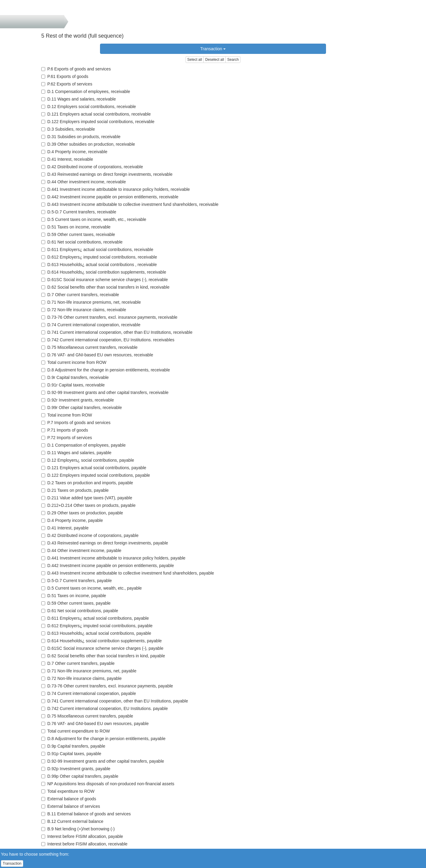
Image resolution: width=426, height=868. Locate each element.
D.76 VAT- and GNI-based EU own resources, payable (95, 724)
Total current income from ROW (74, 362)
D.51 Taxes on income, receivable (76, 227)
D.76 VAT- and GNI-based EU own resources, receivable (97, 355)
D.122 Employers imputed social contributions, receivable (98, 122)
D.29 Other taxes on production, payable (82, 513)
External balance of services (71, 806)
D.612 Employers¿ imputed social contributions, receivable (99, 257)
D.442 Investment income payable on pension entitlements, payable (108, 566)
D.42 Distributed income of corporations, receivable (92, 167)
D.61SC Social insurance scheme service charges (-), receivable (105, 280)
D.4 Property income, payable (72, 520)
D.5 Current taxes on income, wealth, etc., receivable (94, 219)
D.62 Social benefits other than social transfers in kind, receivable (105, 287)
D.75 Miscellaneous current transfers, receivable (89, 347)
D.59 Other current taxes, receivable (78, 234)
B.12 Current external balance (72, 821)
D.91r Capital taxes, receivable (73, 385)
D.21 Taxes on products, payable (75, 490)
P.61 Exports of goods (65, 76)
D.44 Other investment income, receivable (84, 182)
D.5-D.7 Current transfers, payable (77, 581)
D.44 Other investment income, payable (81, 550)
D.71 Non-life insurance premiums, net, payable (89, 671)
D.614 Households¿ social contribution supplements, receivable (104, 272)
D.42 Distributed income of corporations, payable (90, 535)
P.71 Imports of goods (65, 430)
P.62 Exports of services (67, 84)
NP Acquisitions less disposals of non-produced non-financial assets (108, 784)
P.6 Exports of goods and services (76, 69)
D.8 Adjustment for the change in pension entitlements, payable (103, 739)
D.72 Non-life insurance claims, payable (81, 678)
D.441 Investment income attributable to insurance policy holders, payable (113, 558)
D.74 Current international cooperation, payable (89, 693)
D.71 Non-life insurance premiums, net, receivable (91, 302)
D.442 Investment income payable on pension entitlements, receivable (110, 197)
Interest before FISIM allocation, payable (82, 836)
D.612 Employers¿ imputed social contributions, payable (97, 626)
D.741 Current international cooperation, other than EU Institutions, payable (115, 701)
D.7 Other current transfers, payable (78, 663)
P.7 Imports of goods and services (76, 423)
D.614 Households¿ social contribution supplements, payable (102, 641)
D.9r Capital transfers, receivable (75, 377)
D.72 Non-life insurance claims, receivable (84, 310)
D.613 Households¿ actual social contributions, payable (96, 633)
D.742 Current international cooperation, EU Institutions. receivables (108, 340)
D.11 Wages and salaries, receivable (79, 99)
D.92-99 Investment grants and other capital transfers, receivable (105, 392)
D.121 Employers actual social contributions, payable (94, 468)
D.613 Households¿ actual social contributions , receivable (99, 265)
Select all (195, 60)
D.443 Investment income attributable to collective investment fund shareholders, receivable (130, 204)
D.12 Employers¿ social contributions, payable (88, 460)
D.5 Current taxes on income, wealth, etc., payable (92, 588)
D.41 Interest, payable (65, 528)
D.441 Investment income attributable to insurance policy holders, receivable (116, 189)
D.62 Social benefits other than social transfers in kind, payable (103, 656)
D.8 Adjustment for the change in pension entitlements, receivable (106, 370)
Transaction (213, 49)
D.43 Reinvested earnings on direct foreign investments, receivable (107, 174)
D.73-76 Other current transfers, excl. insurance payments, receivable (109, 317)
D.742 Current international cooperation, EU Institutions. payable (105, 708)
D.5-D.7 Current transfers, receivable (79, 212)
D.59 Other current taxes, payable (76, 603)
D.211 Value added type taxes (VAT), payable (87, 498)
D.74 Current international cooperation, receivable (91, 325)
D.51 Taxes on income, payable (74, 596)
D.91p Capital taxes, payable (71, 754)
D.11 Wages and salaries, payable (76, 453)
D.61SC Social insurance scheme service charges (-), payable (102, 648)
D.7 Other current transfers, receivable (80, 295)
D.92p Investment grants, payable (76, 769)
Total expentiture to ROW (68, 791)
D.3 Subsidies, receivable (68, 129)
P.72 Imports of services (67, 438)
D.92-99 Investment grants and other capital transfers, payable (103, 761)
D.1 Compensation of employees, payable (83, 445)
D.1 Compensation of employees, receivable (86, 91)
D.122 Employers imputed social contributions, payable (96, 475)
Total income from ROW (67, 415)
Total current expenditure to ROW (76, 731)
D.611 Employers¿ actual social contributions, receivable (97, 250)
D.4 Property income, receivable (74, 152)
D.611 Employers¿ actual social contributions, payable (95, 618)
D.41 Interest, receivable (67, 159)
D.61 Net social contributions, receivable (82, 242)
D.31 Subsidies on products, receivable (81, 137)
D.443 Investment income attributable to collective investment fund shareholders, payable (128, 573)
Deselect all (215, 60)
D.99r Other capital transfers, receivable (81, 408)
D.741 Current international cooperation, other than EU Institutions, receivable (117, 332)
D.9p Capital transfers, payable (73, 746)
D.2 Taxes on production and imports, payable (87, 483)
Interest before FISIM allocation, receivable (84, 844)
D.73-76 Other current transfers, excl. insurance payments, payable (107, 686)
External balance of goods (69, 799)
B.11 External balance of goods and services (86, 814)
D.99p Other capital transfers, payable (80, 776)
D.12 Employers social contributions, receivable (89, 107)
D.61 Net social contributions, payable (80, 611)
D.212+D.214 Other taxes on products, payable (88, 505)
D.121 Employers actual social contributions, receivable (96, 114)
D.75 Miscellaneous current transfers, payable (87, 716)
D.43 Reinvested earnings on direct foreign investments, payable (105, 543)
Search (233, 60)
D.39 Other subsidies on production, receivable (88, 144)
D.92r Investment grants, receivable (78, 400)
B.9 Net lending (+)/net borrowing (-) (78, 829)
